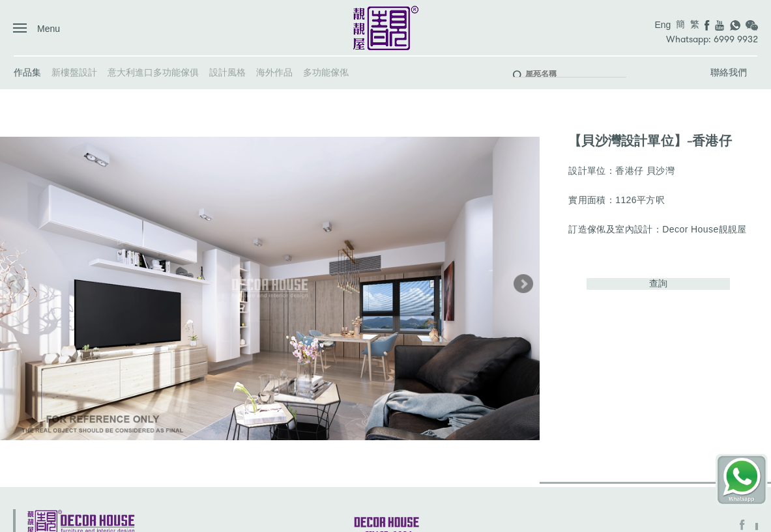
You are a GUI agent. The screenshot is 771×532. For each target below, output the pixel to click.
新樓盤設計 (74, 72)
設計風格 (227, 72)
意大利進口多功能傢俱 (153, 72)
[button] (523, 284)
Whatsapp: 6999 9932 (712, 39)
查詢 (658, 283)
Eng (662, 25)
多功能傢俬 (326, 72)
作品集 (27, 72)
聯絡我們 (729, 72)
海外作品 (274, 72)
